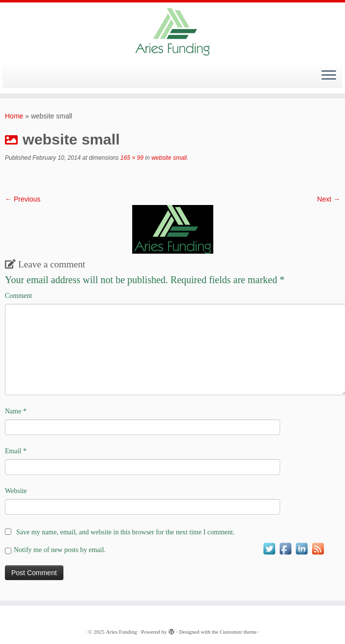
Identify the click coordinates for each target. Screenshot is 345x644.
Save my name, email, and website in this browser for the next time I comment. (125, 532)
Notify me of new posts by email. (60, 550)
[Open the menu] (329, 76)
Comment (18, 296)
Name (16, 411)
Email (16, 451)
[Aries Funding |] (172, 31)
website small (168, 158)
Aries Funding (121, 632)
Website (16, 491)
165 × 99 (131, 158)
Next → (329, 199)
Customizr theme (238, 632)
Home (14, 116)
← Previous (23, 199)
